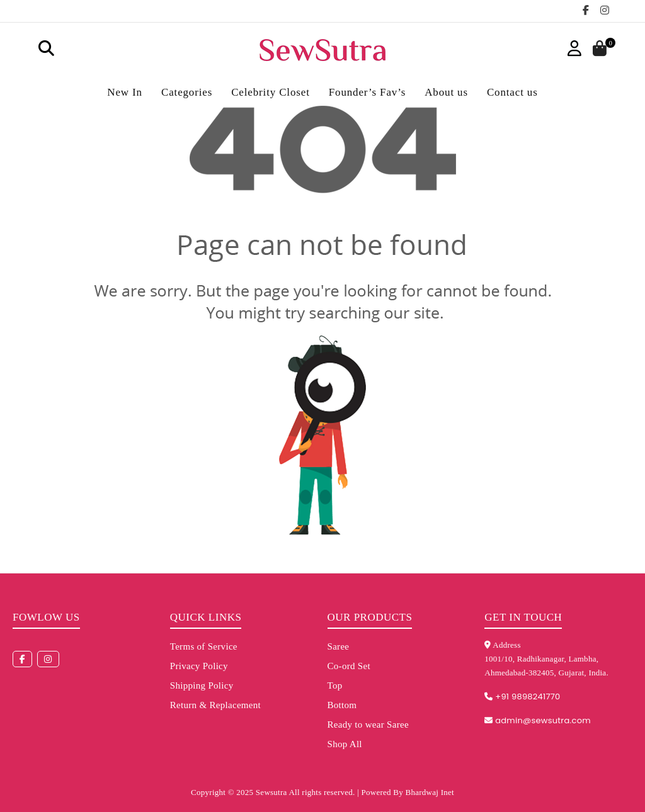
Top (335, 685)
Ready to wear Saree (368, 725)
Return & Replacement (215, 705)
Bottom (342, 705)
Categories (187, 92)
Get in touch (523, 617)
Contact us (512, 92)
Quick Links (206, 617)
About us (446, 92)
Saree (339, 646)
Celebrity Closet (271, 92)
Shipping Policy (202, 685)
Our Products (370, 617)
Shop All (345, 744)
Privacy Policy (199, 666)
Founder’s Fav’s (367, 92)
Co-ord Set (349, 666)
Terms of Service (204, 646)
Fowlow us (46, 617)
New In (125, 92)
